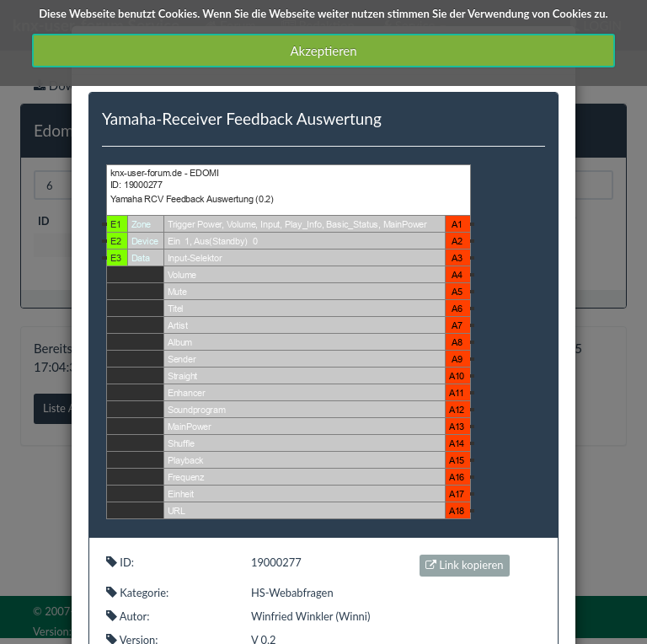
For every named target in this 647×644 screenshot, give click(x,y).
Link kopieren (465, 565)
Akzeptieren (323, 51)
